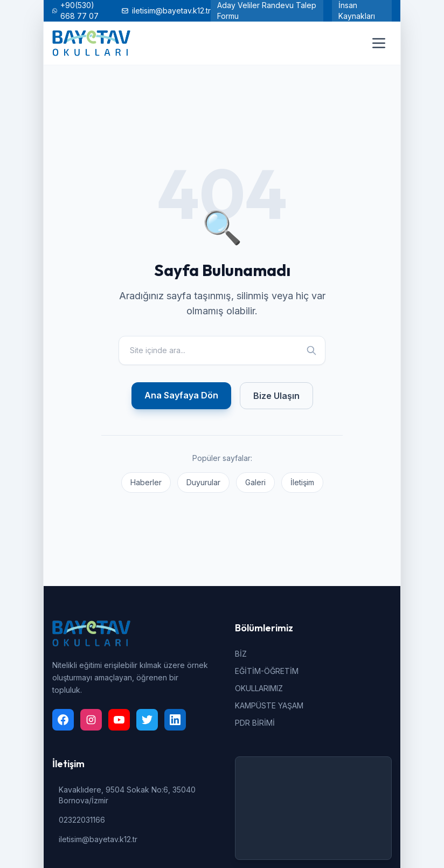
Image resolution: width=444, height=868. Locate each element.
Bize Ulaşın (276, 396)
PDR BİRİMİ (255, 723)
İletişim (302, 482)
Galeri (255, 482)
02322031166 (82, 820)
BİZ (241, 654)
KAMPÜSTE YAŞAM (269, 705)
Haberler (146, 482)
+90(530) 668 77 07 (75, 11)
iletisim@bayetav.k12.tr (166, 11)
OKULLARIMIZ (259, 688)
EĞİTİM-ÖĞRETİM (267, 671)
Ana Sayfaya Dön (181, 395)
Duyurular (203, 482)
